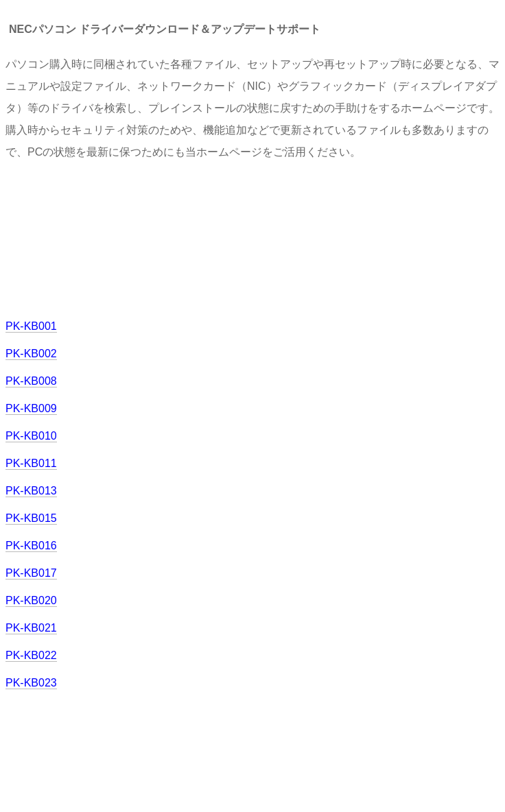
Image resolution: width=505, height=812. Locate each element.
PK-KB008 (31, 381)
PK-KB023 (31, 683)
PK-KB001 (31, 326)
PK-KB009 (31, 408)
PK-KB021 (31, 628)
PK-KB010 (31, 436)
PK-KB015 (31, 518)
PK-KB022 (31, 655)
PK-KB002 (31, 354)
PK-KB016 (31, 546)
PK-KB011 (31, 463)
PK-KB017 (31, 573)
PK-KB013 (31, 491)
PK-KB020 (31, 600)
